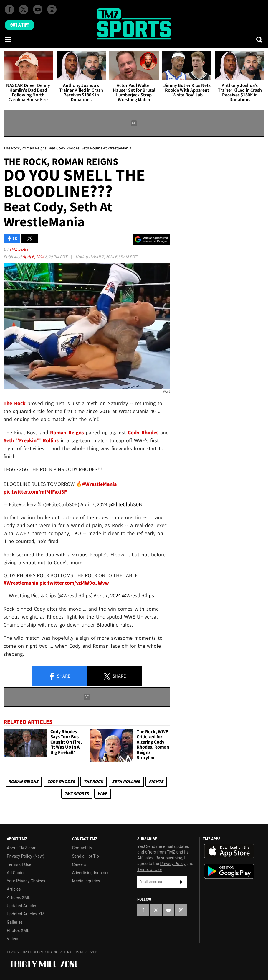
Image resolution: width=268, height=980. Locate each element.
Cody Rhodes (61, 781)
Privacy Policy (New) (25, 856)
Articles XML (19, 897)
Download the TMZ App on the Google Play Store (229, 871)
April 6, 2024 (34, 257)
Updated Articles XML (27, 914)
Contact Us (82, 848)
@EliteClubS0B (125, 504)
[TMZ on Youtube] (38, 9)
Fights (156, 781)
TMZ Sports (77, 794)
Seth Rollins (126, 781)
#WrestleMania (99, 484)
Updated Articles (22, 906)
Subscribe (181, 882)
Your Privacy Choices (26, 881)
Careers (79, 864)
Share (59, 676)
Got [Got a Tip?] (20, 25)
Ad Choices (17, 873)
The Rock (93, 781)
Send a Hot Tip (86, 856)
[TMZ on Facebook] (9, 9)
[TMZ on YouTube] (168, 910)
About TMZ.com (22, 848)
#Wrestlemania (21, 583)
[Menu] (8, 40)
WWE (102, 794)
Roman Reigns (23, 781)
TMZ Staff (19, 249)
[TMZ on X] (24, 9)
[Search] (260, 40)
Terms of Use (19, 864)
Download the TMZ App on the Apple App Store (229, 851)
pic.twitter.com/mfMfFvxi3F (35, 492)
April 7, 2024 (94, 504)
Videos (13, 939)
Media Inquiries (86, 881)
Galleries (15, 922)
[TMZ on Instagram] (52, 9)
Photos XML (18, 930)
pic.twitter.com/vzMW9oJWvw (74, 583)
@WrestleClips (138, 595)
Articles (14, 889)
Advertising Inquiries (91, 873)
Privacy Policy (173, 864)
